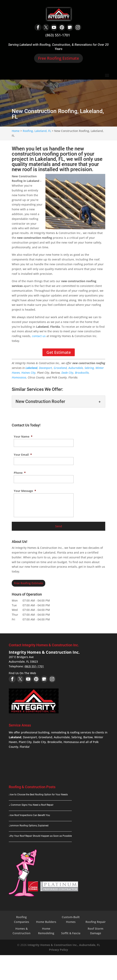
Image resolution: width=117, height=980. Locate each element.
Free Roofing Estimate (58, 58)
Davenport (45, 368)
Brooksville (82, 373)
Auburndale (76, 368)
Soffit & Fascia (71, 933)
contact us (39, 336)
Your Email (23, 455)
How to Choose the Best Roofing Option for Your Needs (38, 795)
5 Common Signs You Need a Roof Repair (31, 805)
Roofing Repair (96, 922)
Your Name (23, 437)
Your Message (25, 491)
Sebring (89, 368)
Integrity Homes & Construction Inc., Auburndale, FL (64, 945)
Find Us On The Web (22, 673)
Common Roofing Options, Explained (29, 826)
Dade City (67, 373)
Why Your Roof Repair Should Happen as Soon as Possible (40, 836)
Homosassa (19, 377)
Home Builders (46, 922)
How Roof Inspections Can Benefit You (29, 815)
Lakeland (31, 368)
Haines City (28, 373)
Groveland (60, 368)
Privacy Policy (58, 950)
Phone (20, 473)
